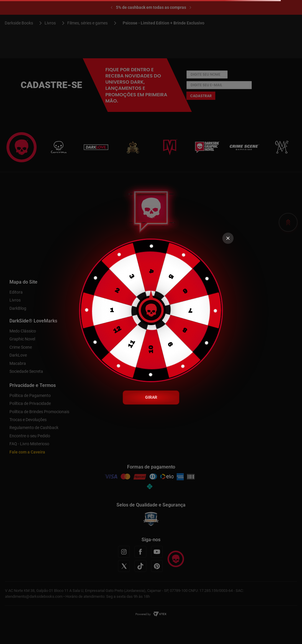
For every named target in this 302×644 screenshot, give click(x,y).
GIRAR (151, 397)
